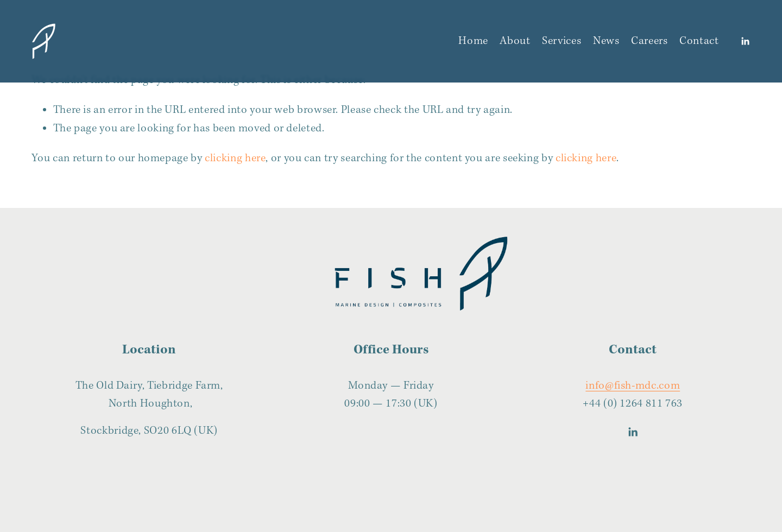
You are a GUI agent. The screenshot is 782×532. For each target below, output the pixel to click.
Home (473, 41)
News (606, 41)
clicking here (235, 158)
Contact (699, 41)
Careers (649, 41)
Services (562, 41)
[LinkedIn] (745, 41)
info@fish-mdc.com (633, 385)
